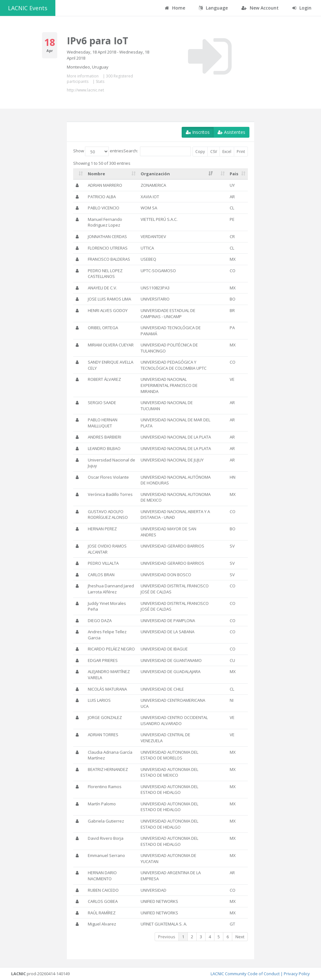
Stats (100, 81)
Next (240, 937)
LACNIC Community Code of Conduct (245, 974)
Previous (167, 937)
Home (175, 8)
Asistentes (231, 132)
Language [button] (213, 8)
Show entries (98, 151)
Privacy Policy (297, 974)
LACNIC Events (28, 8)
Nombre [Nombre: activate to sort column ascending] (96, 174)
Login (302, 8)
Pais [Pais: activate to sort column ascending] (234, 174)
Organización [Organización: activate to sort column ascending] (155, 174)
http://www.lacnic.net (85, 90)
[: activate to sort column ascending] (79, 174)
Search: (157, 151)
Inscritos (198, 132)
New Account (260, 8)
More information (83, 76)
